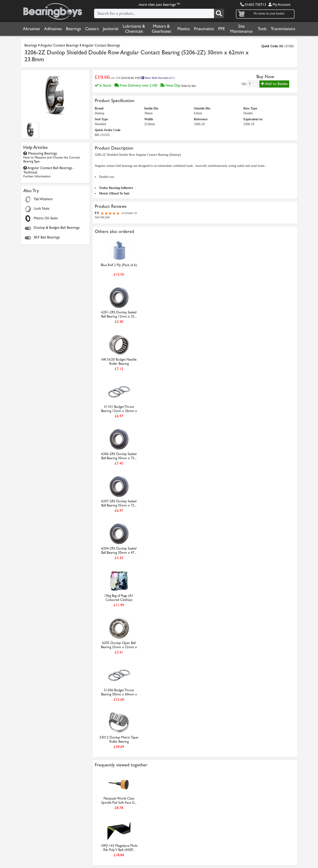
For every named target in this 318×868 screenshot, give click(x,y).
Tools (262, 29)
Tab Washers (43, 199)
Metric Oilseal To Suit (114, 193)
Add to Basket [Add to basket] (274, 84)
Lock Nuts (42, 208)
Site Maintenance (241, 29)
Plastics (184, 29)
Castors (92, 29)
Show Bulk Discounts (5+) (158, 78)
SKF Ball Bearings (47, 237)
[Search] (219, 13)
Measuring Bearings (52, 157)
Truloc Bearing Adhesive (116, 188)
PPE (222, 29)
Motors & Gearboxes (161, 29)
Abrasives (31, 29)
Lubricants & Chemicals (134, 29)
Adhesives (53, 29)
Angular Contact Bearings (59, 45)
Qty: (245, 84)
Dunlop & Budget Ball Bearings (57, 228)
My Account (279, 4)
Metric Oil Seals (46, 218)
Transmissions (283, 29)
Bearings (73, 29)
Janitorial (111, 29)
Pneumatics (204, 29)
